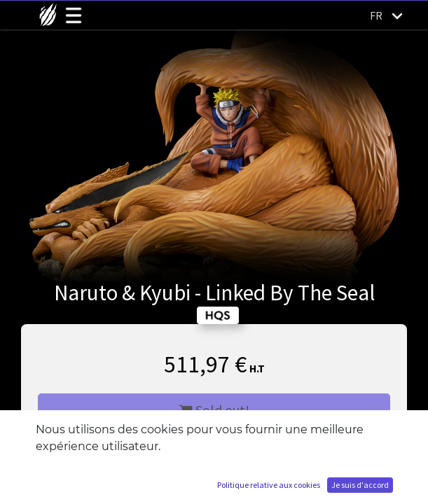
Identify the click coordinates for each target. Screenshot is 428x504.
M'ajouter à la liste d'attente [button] (214, 451)
